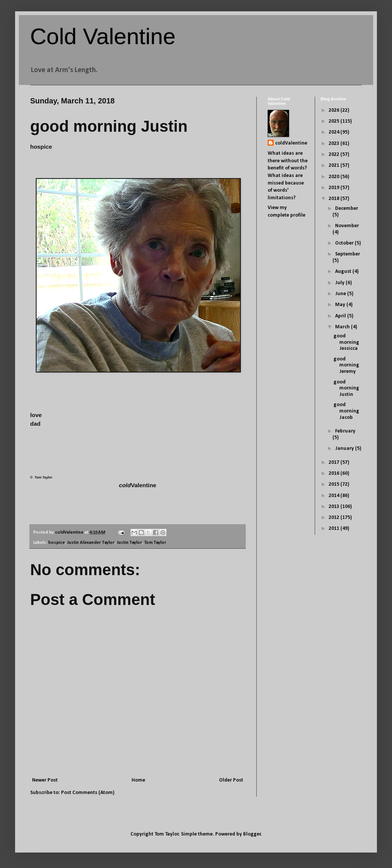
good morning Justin (346, 389)
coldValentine (291, 143)
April (341, 316)
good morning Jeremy (346, 366)
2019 (335, 188)
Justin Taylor (129, 543)
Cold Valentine (103, 36)
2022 (335, 155)
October (345, 243)
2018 (335, 199)
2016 (335, 473)
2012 (335, 518)
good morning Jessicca (346, 342)
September (348, 254)
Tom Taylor (155, 543)
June (341, 294)
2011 (335, 529)
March (343, 327)
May (341, 305)
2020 (335, 177)
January (345, 449)
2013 (335, 507)
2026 (335, 110)
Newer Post (45, 780)
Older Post (231, 780)
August (344, 272)
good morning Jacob (346, 411)
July (340, 283)
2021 (335, 165)
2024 (335, 132)
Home (138, 780)
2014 (335, 496)
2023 (335, 144)
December (347, 209)
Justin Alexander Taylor (91, 543)
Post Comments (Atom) (88, 793)
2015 (335, 484)
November (347, 226)
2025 (335, 121)
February (345, 431)
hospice (57, 543)
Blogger (252, 834)
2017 (335, 462)
